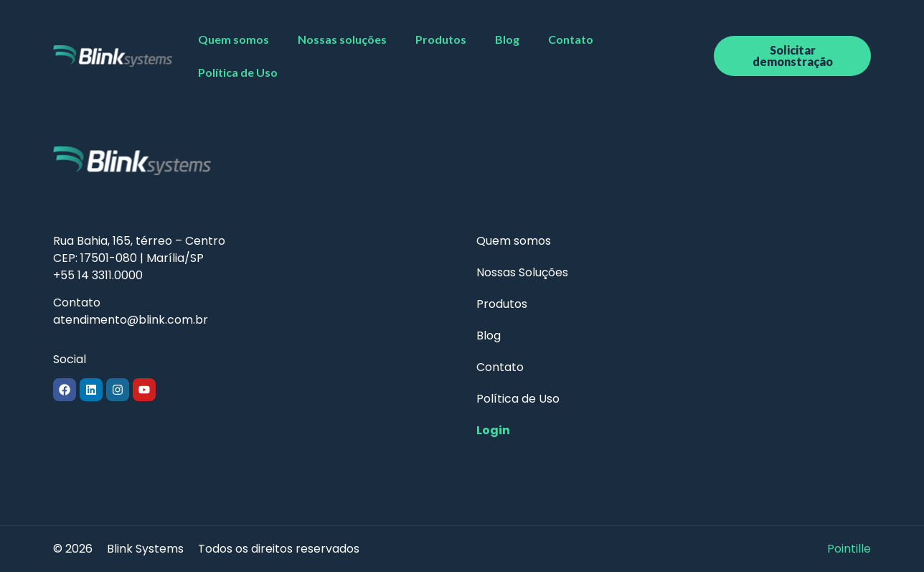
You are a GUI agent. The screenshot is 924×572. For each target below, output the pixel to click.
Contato (571, 39)
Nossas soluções (342, 39)
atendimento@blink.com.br (131, 320)
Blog (507, 39)
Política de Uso (238, 72)
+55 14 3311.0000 (98, 275)
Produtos (441, 39)
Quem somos (234, 39)
